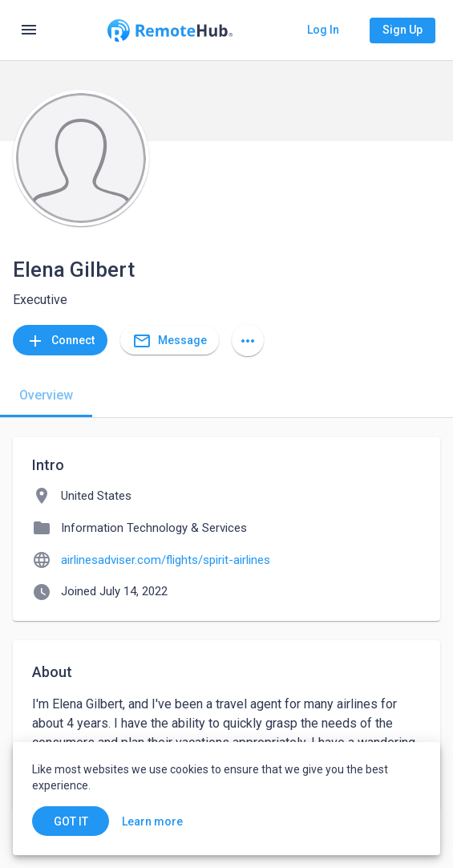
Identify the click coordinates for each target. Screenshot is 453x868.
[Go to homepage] (170, 30)
